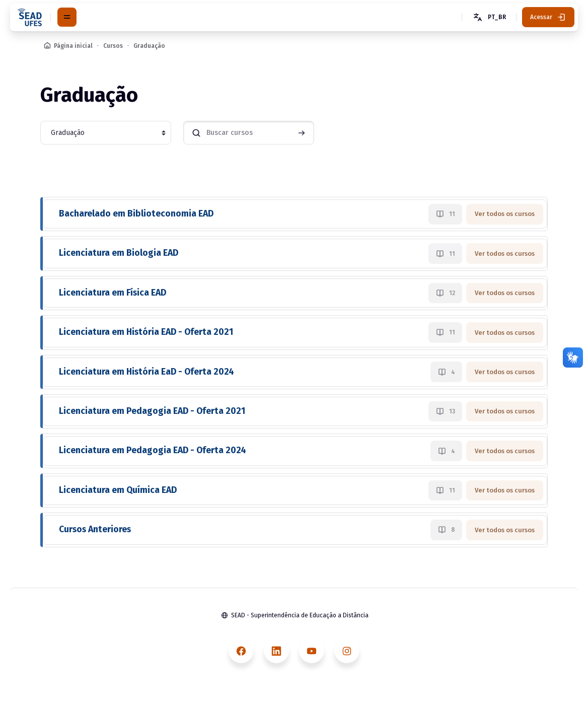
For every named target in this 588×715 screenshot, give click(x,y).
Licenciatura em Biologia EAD (119, 253)
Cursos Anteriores (95, 529)
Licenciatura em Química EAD (118, 490)
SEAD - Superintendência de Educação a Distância (300, 615)
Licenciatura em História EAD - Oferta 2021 (146, 332)
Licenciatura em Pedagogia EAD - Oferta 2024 (153, 450)
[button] (489, 17)
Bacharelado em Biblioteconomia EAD (136, 214)
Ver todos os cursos (505, 214)
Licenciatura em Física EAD (113, 293)
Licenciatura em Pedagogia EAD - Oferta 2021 (152, 411)
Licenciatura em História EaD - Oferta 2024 (146, 372)
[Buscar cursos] (249, 133)
